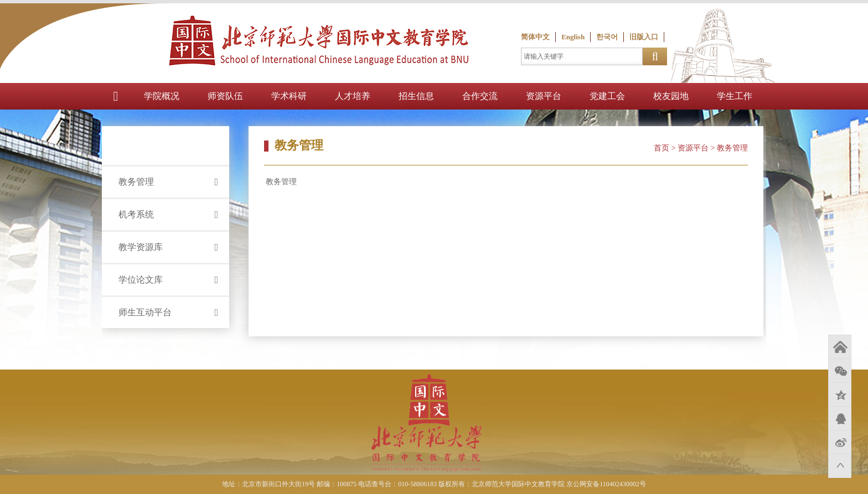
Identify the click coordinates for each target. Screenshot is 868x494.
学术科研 (289, 96)
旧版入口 (644, 37)
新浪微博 (840, 442)
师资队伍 (225, 96)
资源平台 (544, 96)
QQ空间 (840, 394)
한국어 (607, 37)
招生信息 (416, 96)
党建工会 (607, 96)
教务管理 (281, 182)
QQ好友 (840, 418)
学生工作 (735, 96)
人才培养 (353, 96)
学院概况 (162, 96)
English (573, 37)
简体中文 (535, 37)
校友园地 (671, 96)
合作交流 (480, 96)
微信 (840, 371)
